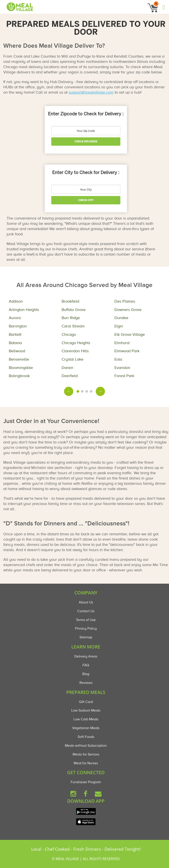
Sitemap (86, 637)
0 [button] (156, 4)
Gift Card (86, 702)
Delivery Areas (86, 656)
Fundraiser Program (86, 782)
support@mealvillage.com (91, 92)
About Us (86, 602)
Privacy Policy (86, 628)
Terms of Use (86, 620)
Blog (86, 674)
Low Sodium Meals (86, 710)
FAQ (86, 665)
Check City (86, 200)
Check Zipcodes (86, 141)
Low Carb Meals (86, 719)
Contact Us (86, 611)
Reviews (86, 683)
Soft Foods (86, 737)
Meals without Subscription (86, 746)
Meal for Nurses (86, 763)
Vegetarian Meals (86, 728)
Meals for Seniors (86, 754)
